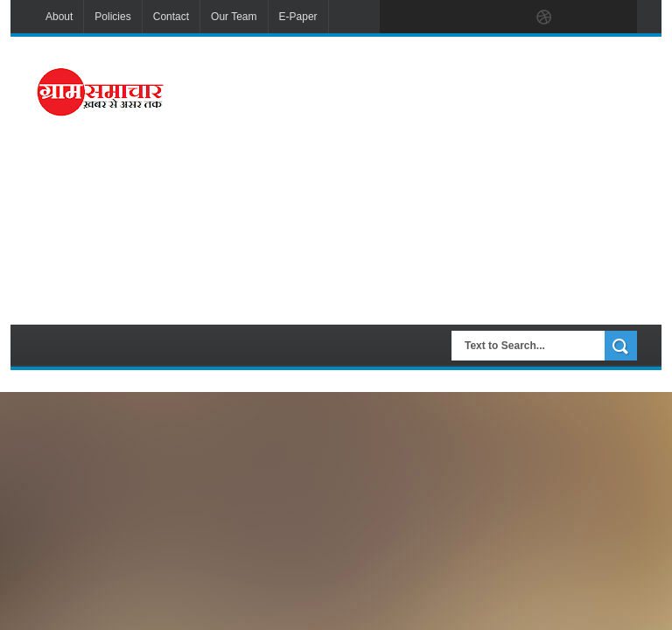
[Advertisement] (435, 178)
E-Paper (298, 17)
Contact (171, 17)
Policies (112, 17)
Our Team (234, 17)
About (59, 17)
